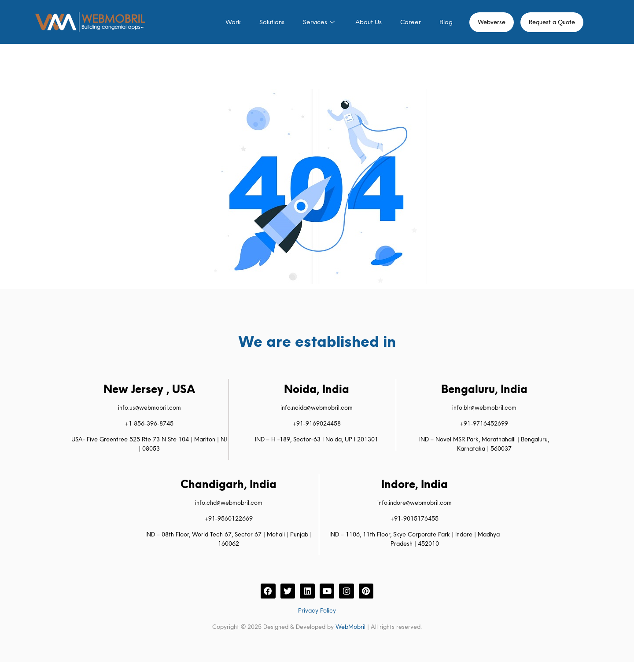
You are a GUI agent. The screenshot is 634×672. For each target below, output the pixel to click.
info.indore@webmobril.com (415, 503)
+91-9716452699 (484, 423)
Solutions (272, 22)
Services (320, 22)
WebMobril (350, 628)
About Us (369, 22)
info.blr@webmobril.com (484, 408)
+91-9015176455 (415, 518)
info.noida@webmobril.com (317, 408)
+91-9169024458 (317, 423)
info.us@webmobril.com (149, 408)
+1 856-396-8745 (149, 423)
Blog (446, 22)
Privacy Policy (317, 611)
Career (411, 22)
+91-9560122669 (229, 518)
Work (233, 22)
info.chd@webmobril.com (229, 503)
